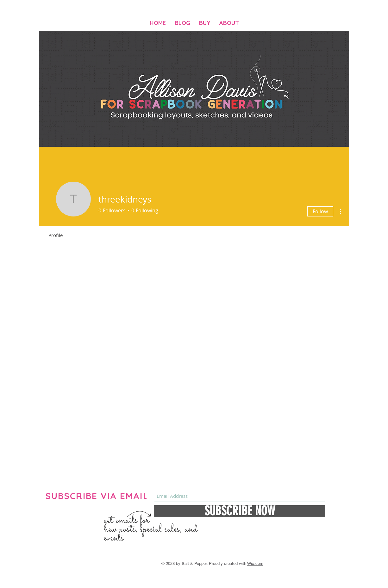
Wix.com (255, 563)
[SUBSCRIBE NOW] (240, 511)
